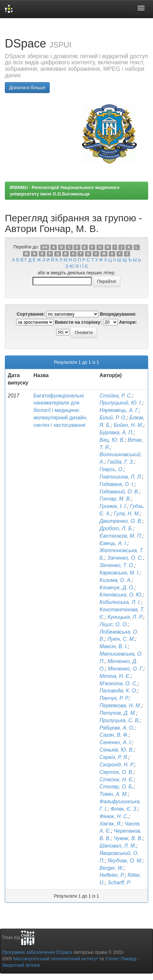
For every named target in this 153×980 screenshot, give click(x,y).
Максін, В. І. (113, 646)
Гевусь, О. (112, 469)
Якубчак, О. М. (125, 861)
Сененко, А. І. (116, 742)
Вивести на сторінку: (78, 322)
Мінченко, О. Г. (126, 669)
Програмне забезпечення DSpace (37, 952)
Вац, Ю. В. (112, 440)
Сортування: (31, 314)
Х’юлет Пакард (121, 959)
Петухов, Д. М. (118, 713)
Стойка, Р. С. (116, 396)
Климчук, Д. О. (117, 588)
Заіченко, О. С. (125, 558)
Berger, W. (112, 868)
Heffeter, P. (112, 875)
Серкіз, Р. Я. (114, 757)
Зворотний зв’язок (21, 965)
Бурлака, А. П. (116, 432)
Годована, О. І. (117, 484)
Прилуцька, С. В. (120, 720)
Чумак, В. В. (128, 838)
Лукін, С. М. (121, 639)
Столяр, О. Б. (116, 787)
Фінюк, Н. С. (114, 816)
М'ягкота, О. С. (118, 684)
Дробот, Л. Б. (116, 528)
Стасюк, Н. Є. (117, 780)
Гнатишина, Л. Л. (121, 477)
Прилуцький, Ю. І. (121, 403)
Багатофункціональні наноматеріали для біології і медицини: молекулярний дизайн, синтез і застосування (61, 410)
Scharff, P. (119, 883)
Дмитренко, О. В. (121, 521)
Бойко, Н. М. (128, 425)
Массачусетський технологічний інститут (56, 959)
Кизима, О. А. (116, 580)
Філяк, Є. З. (124, 809)
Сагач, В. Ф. (114, 735)
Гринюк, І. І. (113, 506)
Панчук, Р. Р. (114, 698)
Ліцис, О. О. (114, 624)
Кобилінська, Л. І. (120, 602)
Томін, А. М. (114, 794)
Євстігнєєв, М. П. (121, 536)
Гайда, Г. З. (121, 462)
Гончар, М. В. (115, 499)
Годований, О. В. (119, 492)
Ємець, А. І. (113, 543)
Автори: (128, 322)
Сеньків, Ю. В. (117, 750)
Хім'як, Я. (111, 824)
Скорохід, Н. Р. (117, 765)
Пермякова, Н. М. (120, 706)
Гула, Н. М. (127, 514)
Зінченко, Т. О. (117, 565)
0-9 (45, 247)
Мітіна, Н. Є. (115, 676)
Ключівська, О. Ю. (121, 595)
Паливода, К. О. (118, 691)
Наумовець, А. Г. (119, 410)
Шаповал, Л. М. (118, 846)
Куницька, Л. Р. (125, 617)
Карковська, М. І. (120, 573)
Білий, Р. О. (113, 418)
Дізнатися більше (27, 88)
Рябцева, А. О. (117, 728)
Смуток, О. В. (116, 772)
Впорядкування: (118, 314)
